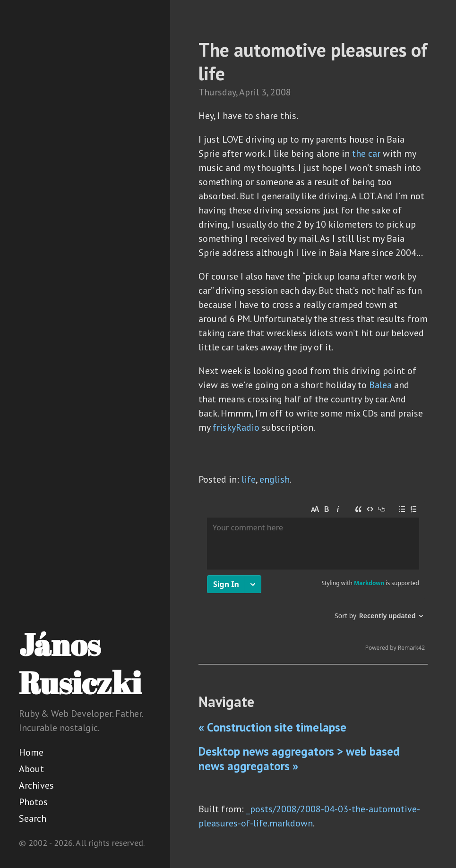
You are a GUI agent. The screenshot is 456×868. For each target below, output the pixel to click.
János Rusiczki (80, 663)
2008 (281, 92)
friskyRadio (236, 427)
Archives (36, 785)
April (249, 92)
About (31, 769)
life (249, 479)
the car (366, 153)
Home (31, 752)
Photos (33, 802)
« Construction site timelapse (272, 727)
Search (33, 818)
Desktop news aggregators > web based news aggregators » (299, 759)
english (275, 479)
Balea (380, 385)
